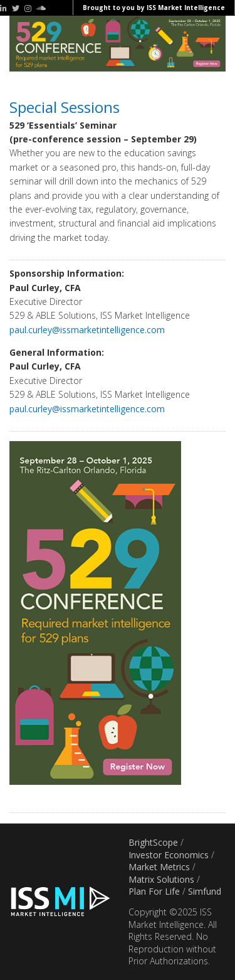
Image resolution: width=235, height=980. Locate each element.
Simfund (205, 891)
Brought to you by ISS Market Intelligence (154, 8)
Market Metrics (159, 867)
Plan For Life (154, 891)
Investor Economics (169, 855)
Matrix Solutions (161, 879)
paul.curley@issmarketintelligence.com (87, 330)
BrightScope (153, 842)
